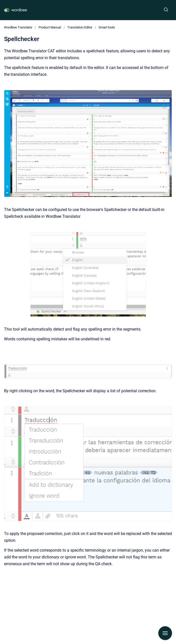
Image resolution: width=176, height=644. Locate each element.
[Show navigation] (165, 633)
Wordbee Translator (18, 27)
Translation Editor (80, 27)
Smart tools (107, 27)
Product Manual (50, 27)
